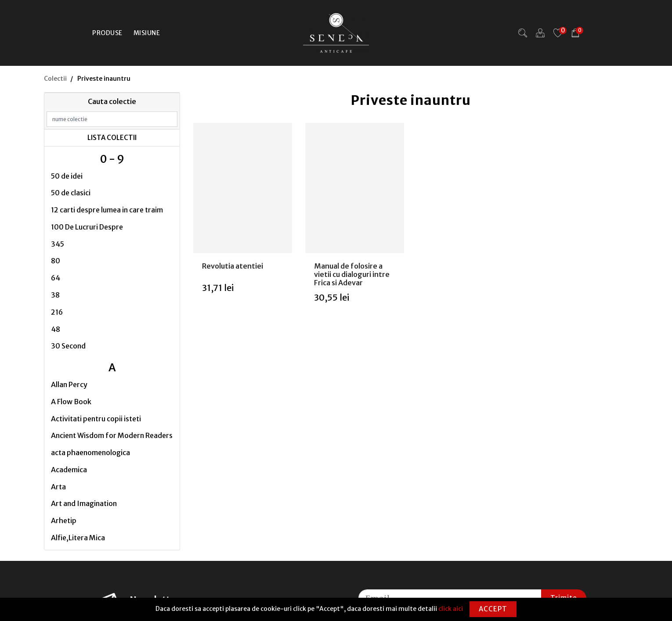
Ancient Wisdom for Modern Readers (112, 435)
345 (58, 244)
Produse (107, 33)
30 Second (68, 346)
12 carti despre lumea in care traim (107, 210)
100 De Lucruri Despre (87, 227)
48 (56, 329)
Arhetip (64, 520)
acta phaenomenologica (90, 452)
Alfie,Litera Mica (78, 538)
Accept (493, 609)
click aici (451, 609)
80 (56, 261)
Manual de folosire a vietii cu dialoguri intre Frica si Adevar (352, 274)
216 (57, 312)
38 (55, 295)
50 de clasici (71, 193)
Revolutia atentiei (233, 266)
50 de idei (67, 176)
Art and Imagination (84, 503)
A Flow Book (71, 402)
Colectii (55, 79)
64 (56, 278)
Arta (58, 487)
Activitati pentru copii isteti (96, 419)
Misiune (147, 33)
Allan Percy (69, 384)
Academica (69, 470)
